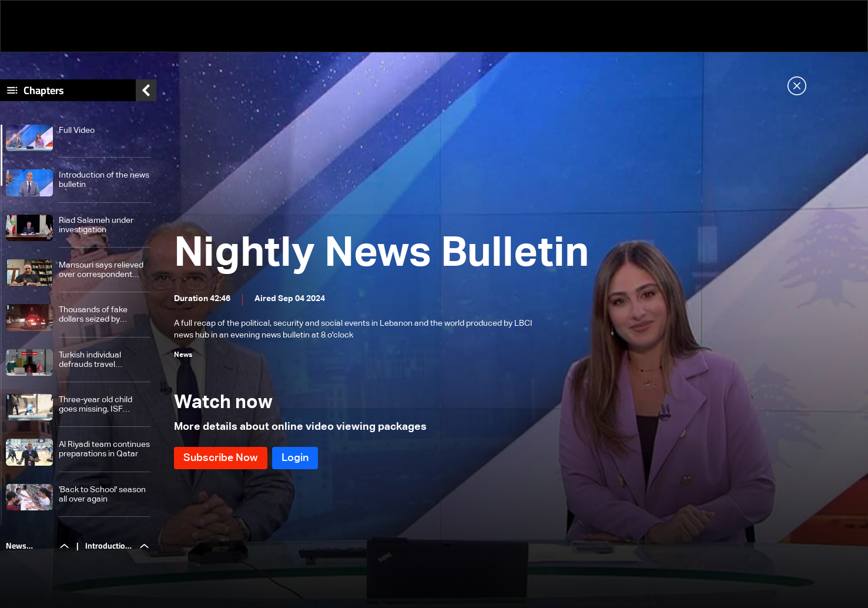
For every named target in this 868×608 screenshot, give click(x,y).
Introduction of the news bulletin (104, 180)
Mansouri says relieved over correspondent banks (101, 270)
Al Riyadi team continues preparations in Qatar (104, 449)
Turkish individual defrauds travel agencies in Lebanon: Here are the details (98, 360)
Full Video (77, 131)
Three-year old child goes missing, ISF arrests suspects (95, 405)
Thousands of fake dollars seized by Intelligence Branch (95, 315)
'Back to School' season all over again (102, 495)
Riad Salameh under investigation (96, 225)
